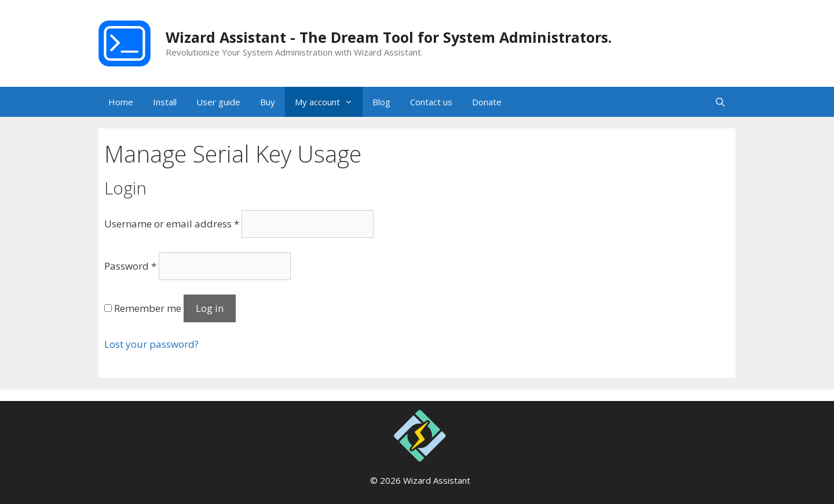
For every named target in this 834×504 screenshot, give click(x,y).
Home (121, 102)
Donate (487, 102)
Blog (381, 102)
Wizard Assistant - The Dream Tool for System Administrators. (389, 37)
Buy (268, 102)
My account (329, 102)
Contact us (431, 102)
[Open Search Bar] (720, 102)
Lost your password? (151, 344)
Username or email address (172, 224)
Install (165, 102)
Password (130, 266)
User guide (218, 102)
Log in (210, 308)
